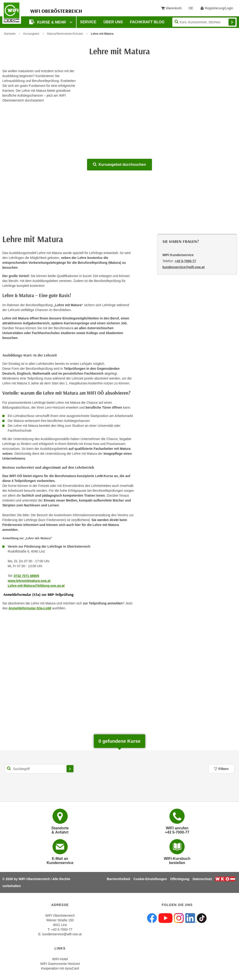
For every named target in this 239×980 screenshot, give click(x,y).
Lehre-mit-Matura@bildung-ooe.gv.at (36, 586)
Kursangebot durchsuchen (119, 164)
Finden (232, 22)
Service (88, 22)
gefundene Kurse (119, 741)
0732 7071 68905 (26, 576)
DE (192, 9)
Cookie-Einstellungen (150, 879)
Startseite (10, 34)
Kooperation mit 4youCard (60, 968)
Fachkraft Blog (147, 22)
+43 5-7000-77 (185, 261)
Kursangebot (31, 34)
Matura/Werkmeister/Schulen (65, 34)
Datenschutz (202, 879)
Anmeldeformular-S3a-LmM (30, 608)
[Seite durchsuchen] (204, 22)
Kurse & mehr (48, 22)
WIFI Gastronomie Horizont (60, 964)
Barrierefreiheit (119, 879)
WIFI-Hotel (60, 959)
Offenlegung (180, 879)
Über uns (113, 22)
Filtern (221, 769)
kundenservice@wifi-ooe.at (62, 934)
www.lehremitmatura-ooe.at (29, 581)
